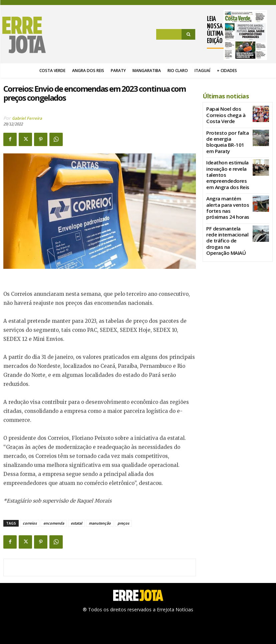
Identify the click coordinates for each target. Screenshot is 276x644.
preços (123, 523)
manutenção (100, 523)
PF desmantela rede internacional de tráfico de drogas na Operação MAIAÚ (227, 210)
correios (30, 523)
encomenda (54, 523)
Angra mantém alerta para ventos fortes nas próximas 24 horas (226, 187)
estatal (76, 523)
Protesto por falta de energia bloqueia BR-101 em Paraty (228, 135)
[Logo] (25, 35)
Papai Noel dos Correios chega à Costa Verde (227, 112)
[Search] (188, 34)
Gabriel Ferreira (27, 118)
